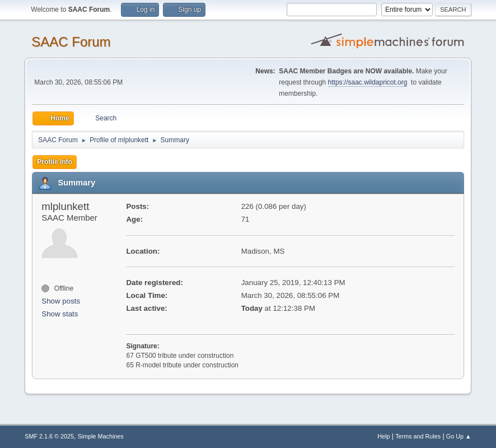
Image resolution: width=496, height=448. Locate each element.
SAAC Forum (71, 42)
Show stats (60, 314)
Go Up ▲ (459, 436)
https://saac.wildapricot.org (368, 82)
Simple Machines (101, 436)
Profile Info (55, 162)
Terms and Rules (418, 436)
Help (383, 436)
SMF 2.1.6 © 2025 (49, 436)
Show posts (61, 301)
